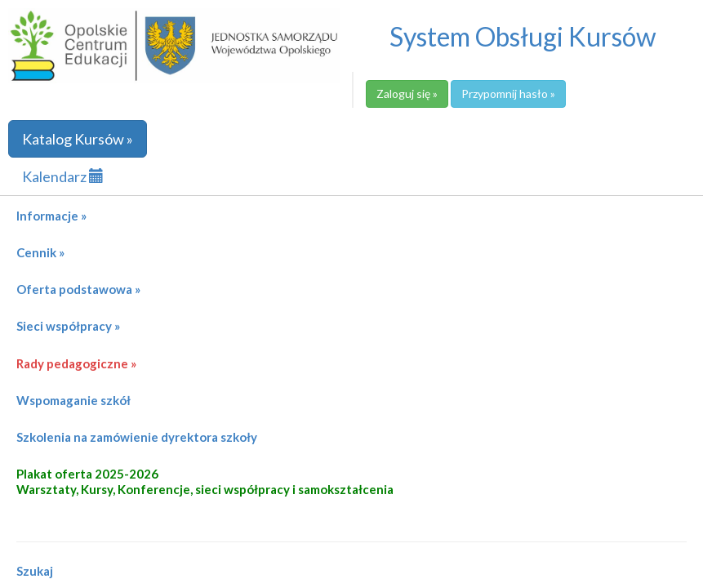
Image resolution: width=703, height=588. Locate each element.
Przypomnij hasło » (508, 94)
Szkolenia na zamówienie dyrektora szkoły (137, 437)
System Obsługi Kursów (523, 36)
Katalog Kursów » (78, 139)
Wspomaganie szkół (73, 400)
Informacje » (51, 216)
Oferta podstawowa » (78, 289)
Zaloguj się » (407, 94)
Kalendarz (63, 176)
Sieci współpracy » (68, 326)
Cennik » (40, 252)
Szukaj (35, 571)
